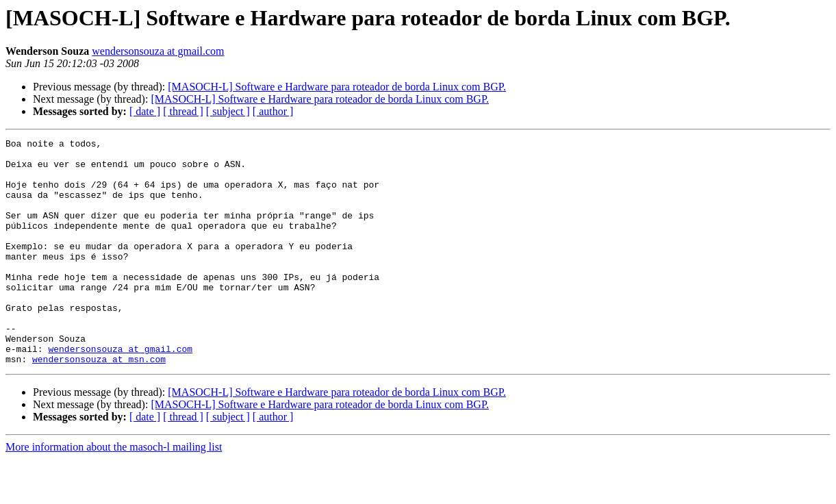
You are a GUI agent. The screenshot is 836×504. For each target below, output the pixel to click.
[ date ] (145, 111)
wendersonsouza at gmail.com (158, 51)
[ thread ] (183, 111)
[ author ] (273, 111)
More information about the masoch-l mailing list (114, 492)
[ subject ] (228, 111)
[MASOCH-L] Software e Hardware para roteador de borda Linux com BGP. (337, 87)
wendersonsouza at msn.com (99, 404)
